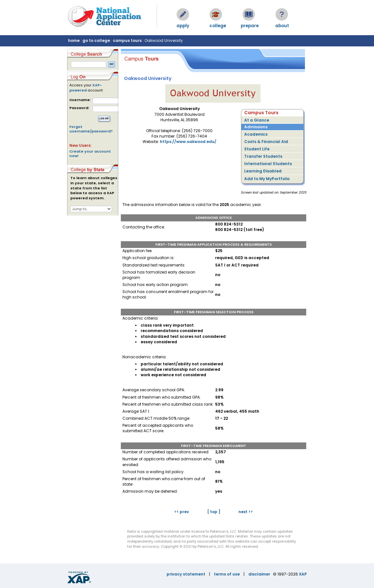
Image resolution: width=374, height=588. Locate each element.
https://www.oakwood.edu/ (188, 142)
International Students (268, 164)
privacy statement (186, 574)
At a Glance (257, 120)
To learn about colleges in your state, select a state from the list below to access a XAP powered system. (94, 188)
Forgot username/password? (91, 129)
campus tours (127, 40)
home (74, 40)
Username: (80, 100)
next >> (246, 512)
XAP (303, 574)
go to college (96, 40)
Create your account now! (90, 154)
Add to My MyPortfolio (267, 179)
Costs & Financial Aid (266, 142)
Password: (79, 108)
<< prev (182, 512)
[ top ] (214, 512)
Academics (256, 134)
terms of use (227, 574)
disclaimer (259, 574)
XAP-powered (86, 88)
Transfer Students (263, 156)
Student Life (257, 149)
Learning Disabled (263, 171)
